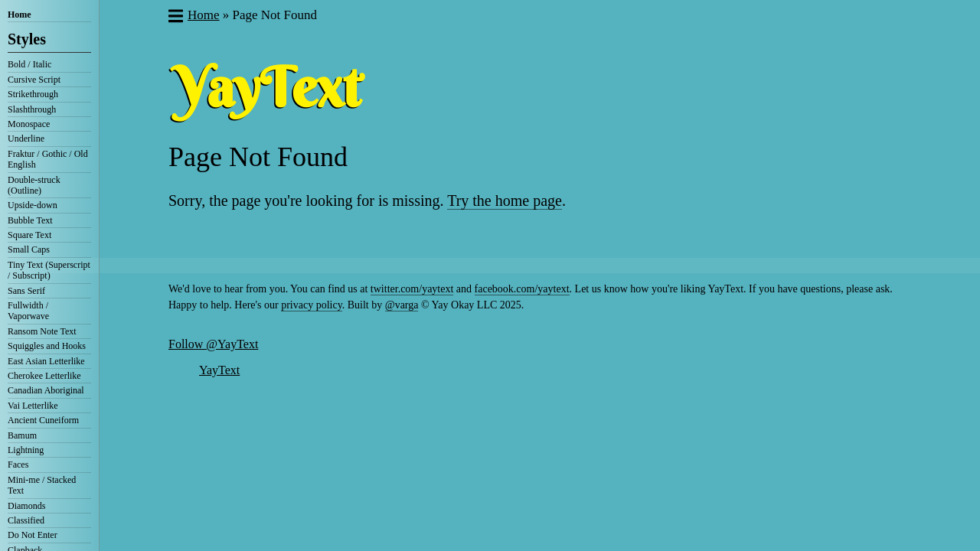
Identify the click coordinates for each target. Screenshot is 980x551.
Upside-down (33, 205)
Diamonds (26, 506)
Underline (26, 139)
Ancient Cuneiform (43, 420)
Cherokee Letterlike (44, 376)
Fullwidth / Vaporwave (28, 311)
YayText (219, 370)
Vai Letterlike (33, 406)
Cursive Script (34, 80)
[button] (175, 18)
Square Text (29, 235)
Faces (18, 465)
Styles (27, 39)
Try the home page (505, 201)
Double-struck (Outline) (34, 185)
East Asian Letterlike (46, 361)
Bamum (22, 435)
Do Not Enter (33, 535)
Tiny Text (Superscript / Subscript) (49, 270)
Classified (26, 520)
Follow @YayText (213, 344)
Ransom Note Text (42, 331)
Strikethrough (33, 94)
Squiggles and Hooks (47, 346)
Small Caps (29, 249)
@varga (402, 305)
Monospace (29, 124)
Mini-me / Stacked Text (42, 485)
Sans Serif (26, 291)
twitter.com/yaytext (412, 289)
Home (20, 15)
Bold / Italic (29, 64)
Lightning (26, 450)
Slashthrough (32, 109)
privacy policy (312, 305)
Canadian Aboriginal (46, 390)
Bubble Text (30, 220)
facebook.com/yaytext (522, 289)
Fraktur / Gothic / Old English (48, 159)
